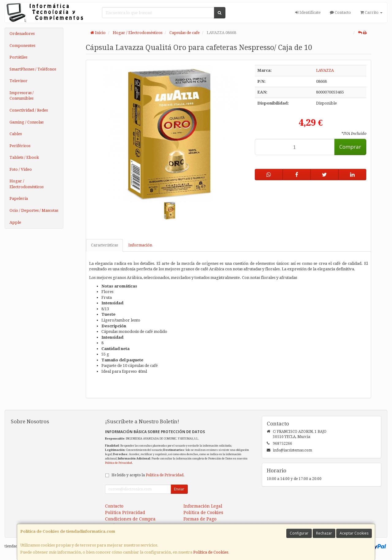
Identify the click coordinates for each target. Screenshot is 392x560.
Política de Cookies (211, 552)
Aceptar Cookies (354, 533)
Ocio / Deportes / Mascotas (34, 210)
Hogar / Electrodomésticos (26, 184)
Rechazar (324, 533)
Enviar (179, 489)
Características (104, 245)
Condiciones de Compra (130, 519)
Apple (15, 222)
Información (140, 245)
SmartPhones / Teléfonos (33, 69)
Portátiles (18, 57)
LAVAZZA (325, 70)
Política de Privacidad (119, 463)
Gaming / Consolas (26, 122)
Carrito (371, 12)
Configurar (299, 533)
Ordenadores (22, 34)
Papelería (19, 198)
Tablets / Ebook (24, 157)
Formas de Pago (200, 519)
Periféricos (20, 146)
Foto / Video (21, 169)
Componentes (22, 46)
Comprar (350, 147)
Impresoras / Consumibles (22, 96)
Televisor (19, 81)
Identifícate (308, 12)
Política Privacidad (125, 512)
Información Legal (203, 506)
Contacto (340, 12)
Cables (16, 134)
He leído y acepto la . (148, 475)
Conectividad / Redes (29, 110)
